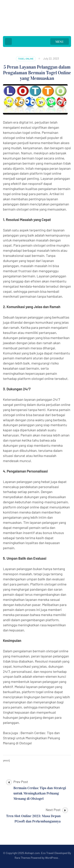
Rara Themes (22, 858)
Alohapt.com (32, 853)
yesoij (6, 760)
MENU (60, 42)
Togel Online (26, 59)
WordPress (52, 858)
